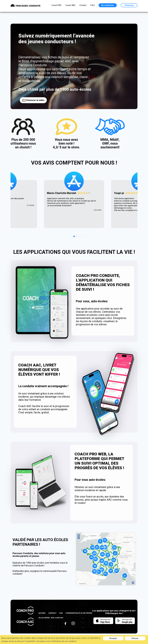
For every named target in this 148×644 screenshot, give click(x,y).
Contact (83, 5)
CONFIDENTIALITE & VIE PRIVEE (79, 613)
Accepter (113, 638)
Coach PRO (56, 5)
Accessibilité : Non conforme (51, 618)
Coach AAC (70, 5)
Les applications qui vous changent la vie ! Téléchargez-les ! (114, 612)
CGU (61, 613)
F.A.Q (93, 5)
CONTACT (52, 613)
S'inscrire (129, 5)
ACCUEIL (42, 613)
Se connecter (108, 5)
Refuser (135, 638)
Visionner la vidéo (33, 100)
